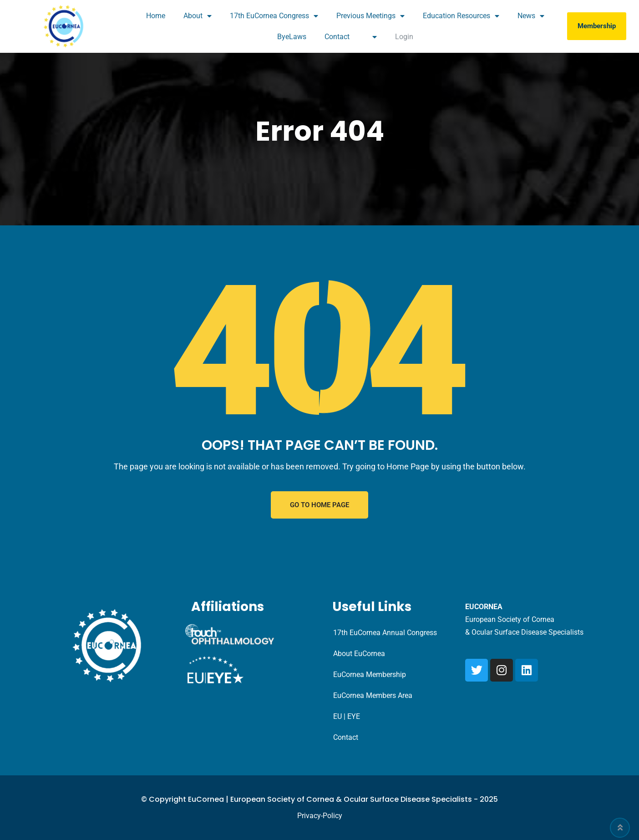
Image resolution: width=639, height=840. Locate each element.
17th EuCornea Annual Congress (385, 633)
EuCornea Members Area (373, 695)
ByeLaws (292, 37)
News (531, 16)
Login (404, 37)
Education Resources (461, 16)
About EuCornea (359, 654)
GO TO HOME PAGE (319, 505)
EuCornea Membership (370, 675)
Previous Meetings (370, 16)
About (198, 16)
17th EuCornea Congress (274, 16)
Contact (337, 37)
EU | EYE (347, 716)
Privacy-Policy (320, 816)
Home (156, 16)
